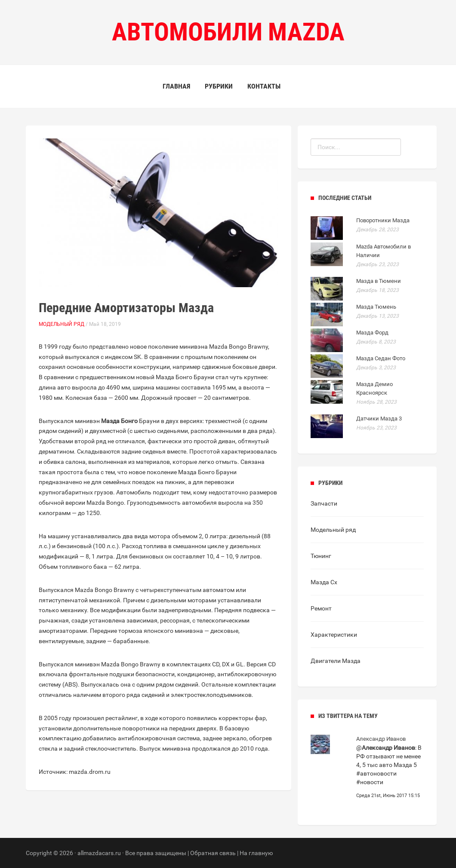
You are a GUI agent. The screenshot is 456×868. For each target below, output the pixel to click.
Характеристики (334, 635)
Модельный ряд (62, 324)
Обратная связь (213, 853)
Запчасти (324, 503)
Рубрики (219, 86)
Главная (176, 86)
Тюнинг (321, 556)
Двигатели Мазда (336, 661)
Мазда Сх (324, 582)
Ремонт (321, 608)
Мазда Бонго (119, 421)
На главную (256, 853)
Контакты (264, 86)
